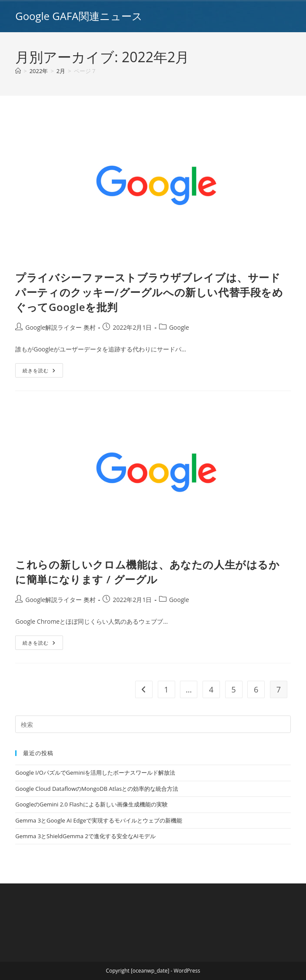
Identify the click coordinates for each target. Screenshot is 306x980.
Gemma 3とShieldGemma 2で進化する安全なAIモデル (85, 836)
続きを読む (43, 372)
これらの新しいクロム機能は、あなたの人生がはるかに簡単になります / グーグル (147, 572)
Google (179, 327)
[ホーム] (18, 71)
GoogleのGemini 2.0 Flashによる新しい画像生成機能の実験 (91, 804)
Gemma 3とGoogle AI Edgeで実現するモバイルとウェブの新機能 (99, 820)
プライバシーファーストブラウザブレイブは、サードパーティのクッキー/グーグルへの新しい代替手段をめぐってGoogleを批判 (149, 292)
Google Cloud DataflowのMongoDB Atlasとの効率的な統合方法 (97, 789)
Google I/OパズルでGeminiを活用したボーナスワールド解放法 (95, 773)
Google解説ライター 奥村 (60, 327)
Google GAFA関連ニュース (79, 16)
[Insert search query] (153, 724)
